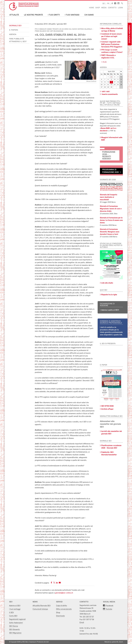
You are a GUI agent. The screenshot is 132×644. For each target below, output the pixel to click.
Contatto (112, 8)
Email (82, 623)
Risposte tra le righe (109, 295)
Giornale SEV (15, 26)
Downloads (60, 616)
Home (92, 8)
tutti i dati (105, 92)
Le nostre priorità (33, 15)
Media (104, 8)
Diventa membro (130, 34)
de (104, 4)
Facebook (109, 606)
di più (104, 62)
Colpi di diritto (62, 606)
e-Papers (14, 30)
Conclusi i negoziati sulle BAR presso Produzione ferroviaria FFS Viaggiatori (112, 44)
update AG (115, 642)
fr (108, 4)
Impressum (33, 642)
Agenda (13, 34)
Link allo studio (107, 283)
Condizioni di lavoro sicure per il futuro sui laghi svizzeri (111, 37)
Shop (98, 8)
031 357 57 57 (88, 617)
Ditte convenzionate (64, 609)
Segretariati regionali (17, 619)
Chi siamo (89, 15)
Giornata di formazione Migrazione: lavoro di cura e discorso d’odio (111, 209)
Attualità (14, 15)
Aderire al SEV (15, 606)
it (112, 4)
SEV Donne (14, 626)
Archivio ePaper (107, 409)
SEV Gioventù (14, 630)
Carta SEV (13, 616)
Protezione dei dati (43, 642)
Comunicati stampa (40, 609)
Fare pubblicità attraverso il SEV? (18, 40)
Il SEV (11, 613)
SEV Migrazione (15, 633)
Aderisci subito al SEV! (110, 310)
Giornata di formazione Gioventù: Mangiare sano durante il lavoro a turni (110, 232)
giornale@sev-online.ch (64, 593)
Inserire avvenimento (109, 94)
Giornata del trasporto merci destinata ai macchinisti (109, 197)
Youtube (109, 609)
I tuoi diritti (54, 15)
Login (120, 8)
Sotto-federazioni (16, 623)
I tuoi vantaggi (72, 15)
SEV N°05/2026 (107, 406)
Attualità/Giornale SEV (42, 606)
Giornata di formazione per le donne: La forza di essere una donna (111, 220)
